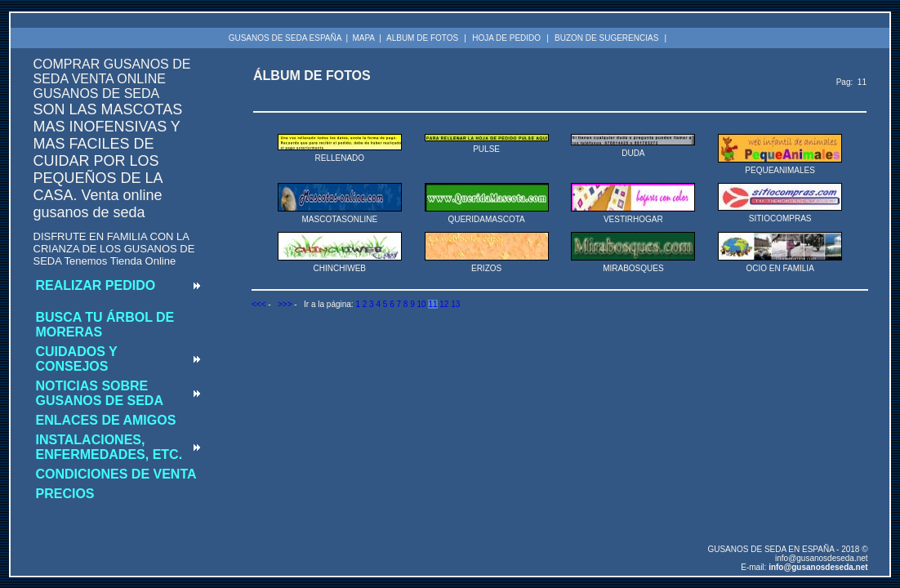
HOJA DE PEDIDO (506, 38)
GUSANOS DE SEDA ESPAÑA (285, 38)
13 (455, 304)
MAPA (363, 38)
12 (444, 304)
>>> (285, 304)
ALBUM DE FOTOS (422, 38)
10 (422, 304)
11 (432, 304)
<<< (259, 304)
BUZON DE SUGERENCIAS (606, 38)
